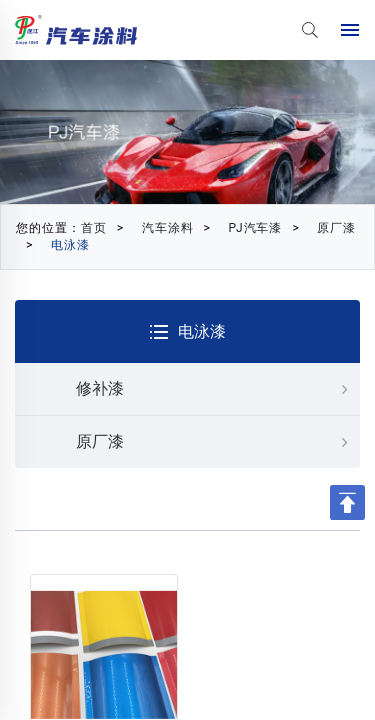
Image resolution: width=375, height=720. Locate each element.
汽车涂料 (168, 228)
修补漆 (218, 388)
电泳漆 (70, 245)
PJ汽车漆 (256, 228)
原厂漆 (336, 228)
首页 (94, 228)
